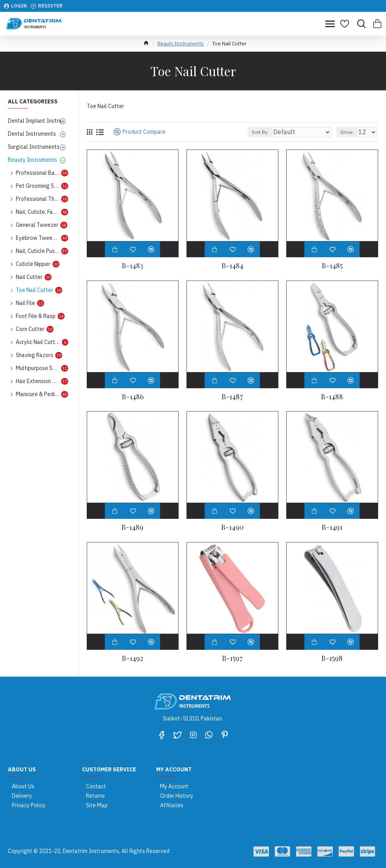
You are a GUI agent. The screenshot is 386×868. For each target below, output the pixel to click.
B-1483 (132, 266)
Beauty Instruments (181, 44)
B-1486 (133, 397)
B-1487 (232, 397)
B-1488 (332, 397)
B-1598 (332, 658)
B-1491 (332, 527)
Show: (347, 132)
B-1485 (332, 266)
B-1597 (232, 658)
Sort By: (260, 132)
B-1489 (132, 527)
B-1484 (232, 266)
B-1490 (232, 527)
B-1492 (132, 658)
